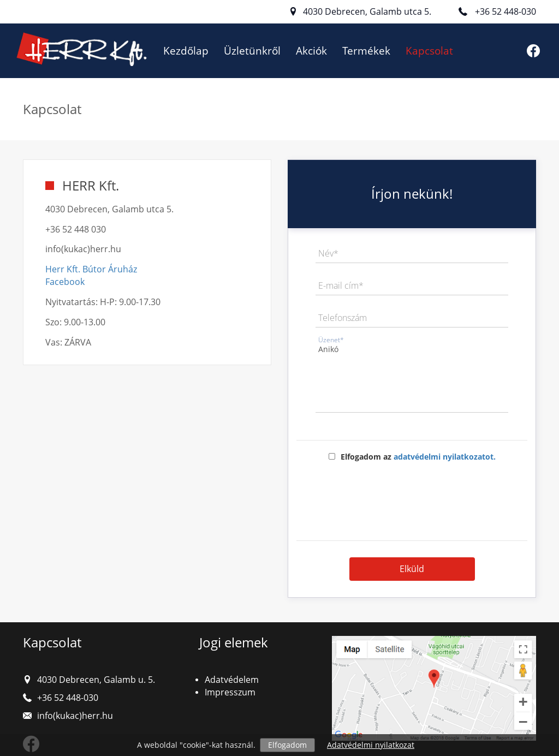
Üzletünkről (252, 51)
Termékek (366, 51)
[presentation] (412, 497)
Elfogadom (287, 745)
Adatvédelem (232, 680)
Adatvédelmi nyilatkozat (371, 745)
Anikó (412, 377)
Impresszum (230, 692)
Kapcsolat (429, 51)
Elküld (412, 569)
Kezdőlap (186, 51)
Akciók (311, 51)
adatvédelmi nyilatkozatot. (445, 457)
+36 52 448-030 (506, 11)
